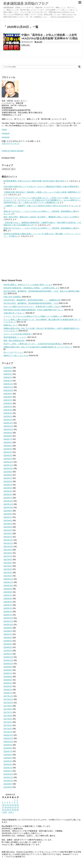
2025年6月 (8, 403)
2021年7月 (8, 556)
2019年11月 (8, 621)
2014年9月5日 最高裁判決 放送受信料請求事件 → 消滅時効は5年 (32, 300)
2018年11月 (8, 660)
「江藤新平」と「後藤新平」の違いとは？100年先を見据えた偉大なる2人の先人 (36, 206)
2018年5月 (8, 680)
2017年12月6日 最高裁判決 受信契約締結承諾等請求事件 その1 (31, 303)
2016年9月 (8, 745)
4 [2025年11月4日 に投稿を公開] (5, 802)
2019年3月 (8, 647)
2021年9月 (8, 550)
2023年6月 (8, 481)
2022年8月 (8, 514)
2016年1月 (8, 771)
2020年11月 (8, 582)
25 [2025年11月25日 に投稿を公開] (5, 810)
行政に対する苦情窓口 (12, 297)
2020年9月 (8, 589)
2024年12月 (8, 423)
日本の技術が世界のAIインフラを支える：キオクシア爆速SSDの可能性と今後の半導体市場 (40, 187)
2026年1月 (8, 381)
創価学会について (11, 325)
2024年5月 (8, 446)
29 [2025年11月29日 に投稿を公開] (15, 810)
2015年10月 (8, 781)
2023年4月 (8, 488)
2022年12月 (8, 501)
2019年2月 (8, 651)
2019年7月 (8, 634)
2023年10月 (8, 468)
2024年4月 (8, 449)
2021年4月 (8, 566)
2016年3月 (8, 764)
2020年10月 (8, 586)
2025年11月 (8, 387)
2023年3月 (8, 491)
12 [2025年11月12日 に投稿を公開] (8, 805)
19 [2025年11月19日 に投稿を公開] (8, 807)
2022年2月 (8, 534)
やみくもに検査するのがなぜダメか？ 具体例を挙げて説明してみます (32, 307)
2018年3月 (8, 686)
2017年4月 (8, 722)
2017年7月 (8, 712)
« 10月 (4, 812)
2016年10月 (8, 742)
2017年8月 (8, 709)
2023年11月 (8, 465)
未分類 (39, 42)
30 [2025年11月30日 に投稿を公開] (18, 810)
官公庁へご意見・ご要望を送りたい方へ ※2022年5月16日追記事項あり (33, 344)
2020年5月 (8, 602)
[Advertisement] (41, 258)
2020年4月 (8, 605)
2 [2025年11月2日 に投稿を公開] (17, 800)
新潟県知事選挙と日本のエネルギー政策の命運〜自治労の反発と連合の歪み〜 (35, 181)
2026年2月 (8, 377)
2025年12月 (8, 384)
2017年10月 (8, 703)
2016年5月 (8, 758)
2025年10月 (8, 390)
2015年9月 (8, 784)
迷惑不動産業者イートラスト (15, 337)
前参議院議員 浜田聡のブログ (26, 3)
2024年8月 (8, 436)
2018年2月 (8, 690)
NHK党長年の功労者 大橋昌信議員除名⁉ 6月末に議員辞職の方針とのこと (33, 310)
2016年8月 (8, 748)
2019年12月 (8, 618)
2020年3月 (8, 608)
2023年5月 (8, 485)
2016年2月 (8, 768)
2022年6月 (8, 521)
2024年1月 (8, 459)
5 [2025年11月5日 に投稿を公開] (7, 802)
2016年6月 (8, 755)
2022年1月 (8, 537)
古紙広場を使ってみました (14, 313)
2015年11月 (8, 777)
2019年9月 (8, 628)
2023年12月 (8, 462)
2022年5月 (8, 524)
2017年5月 (8, 719)
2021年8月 (8, 553)
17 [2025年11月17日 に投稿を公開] (3, 807)
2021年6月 (8, 560)
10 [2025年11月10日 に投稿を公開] (3, 805)
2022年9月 (8, 511)
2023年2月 (8, 495)
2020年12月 (8, 579)
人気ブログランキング (11, 143)
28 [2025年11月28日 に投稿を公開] (13, 810)
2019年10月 (8, 625)
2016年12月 (8, 735)
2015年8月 (8, 787)
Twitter (4, 130)
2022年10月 (8, 508)
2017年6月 (8, 716)
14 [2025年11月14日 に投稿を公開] (13, 805)
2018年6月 (8, 677)
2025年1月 (8, 420)
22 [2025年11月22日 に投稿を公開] (15, 807)
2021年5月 (8, 563)
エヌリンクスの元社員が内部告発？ (18, 334)
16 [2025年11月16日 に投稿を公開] (18, 805)
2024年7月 (8, 439)
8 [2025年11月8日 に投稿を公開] (15, 802)
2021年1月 (8, 576)
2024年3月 (8, 452)
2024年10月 (8, 429)
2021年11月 (8, 543)
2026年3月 (8, 374)
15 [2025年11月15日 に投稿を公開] (15, 805)
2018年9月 (8, 667)
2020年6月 (8, 599)
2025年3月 (8, 413)
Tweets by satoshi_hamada (13, 151)
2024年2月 (8, 455)
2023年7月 (8, 478)
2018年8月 (8, 670)
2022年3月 (8, 530)
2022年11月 (8, 504)
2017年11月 (8, 699)
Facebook (6, 133)
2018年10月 (8, 664)
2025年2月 (8, 416)
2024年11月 (8, 426)
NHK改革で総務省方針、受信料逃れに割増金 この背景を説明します (31, 288)
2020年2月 (8, 612)
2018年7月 (8, 673)
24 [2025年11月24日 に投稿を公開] (3, 810)
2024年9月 (8, 433)
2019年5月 (8, 641)
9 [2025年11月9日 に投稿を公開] (17, 802)
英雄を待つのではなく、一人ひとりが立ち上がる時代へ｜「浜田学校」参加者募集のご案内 (40, 211)
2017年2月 (8, 729)
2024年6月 (8, 442)
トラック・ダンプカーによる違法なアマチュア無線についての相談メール (33, 316)
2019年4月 (8, 644)
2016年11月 (8, 738)
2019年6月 (8, 638)
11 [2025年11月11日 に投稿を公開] (5, 805)
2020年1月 (8, 615)
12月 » (11, 812)
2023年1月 (8, 498)
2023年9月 (8, 472)
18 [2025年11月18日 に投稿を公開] (5, 807)
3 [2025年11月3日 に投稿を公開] (3, 802)
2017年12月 (8, 696)
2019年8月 (8, 631)
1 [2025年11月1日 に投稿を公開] (15, 800)
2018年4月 (8, 683)
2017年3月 (8, 725)
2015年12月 (8, 774)
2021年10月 (8, 547)
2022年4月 (8, 527)
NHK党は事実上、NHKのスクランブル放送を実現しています (28, 285)
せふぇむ (75, 206)
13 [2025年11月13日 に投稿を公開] (10, 805)
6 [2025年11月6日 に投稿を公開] (10, 802)
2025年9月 (8, 394)
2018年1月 (8, 693)
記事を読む (26, 45)
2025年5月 (8, 407)
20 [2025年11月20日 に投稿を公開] (10, 807)
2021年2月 (8, 573)
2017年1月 (8, 732)
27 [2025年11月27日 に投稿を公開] (10, 810)
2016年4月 (8, 761)
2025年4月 (8, 410)
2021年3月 (8, 569)
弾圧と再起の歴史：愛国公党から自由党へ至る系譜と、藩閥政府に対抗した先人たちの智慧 (40, 217)
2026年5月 (8, 368)
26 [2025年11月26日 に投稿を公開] (8, 810)
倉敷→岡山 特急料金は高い (14, 341)
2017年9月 (8, 706)
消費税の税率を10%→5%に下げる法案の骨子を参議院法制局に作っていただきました (38, 347)
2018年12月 (8, 657)
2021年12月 (8, 540)
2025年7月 (8, 400)
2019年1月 (8, 654)
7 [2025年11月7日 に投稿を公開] (12, 802)
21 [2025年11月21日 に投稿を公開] (13, 807)
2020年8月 (8, 592)
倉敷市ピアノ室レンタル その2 (16, 356)
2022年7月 (8, 517)
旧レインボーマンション (13, 352)
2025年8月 (8, 397)
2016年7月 (8, 751)
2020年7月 (8, 595)
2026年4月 (8, 371)
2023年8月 (8, 475)
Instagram (6, 137)
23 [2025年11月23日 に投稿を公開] (18, 807)
